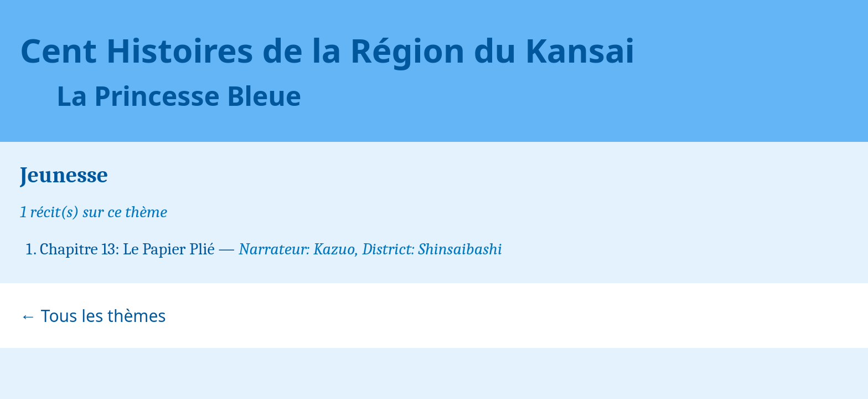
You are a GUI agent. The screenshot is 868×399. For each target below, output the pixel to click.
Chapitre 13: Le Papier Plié (127, 249)
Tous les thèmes (104, 316)
